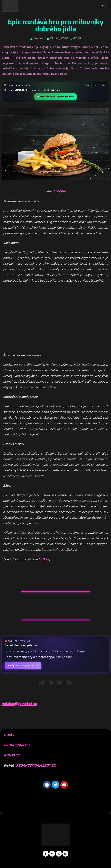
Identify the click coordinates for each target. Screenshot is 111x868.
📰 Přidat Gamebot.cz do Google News (56, 97)
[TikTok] (68, 683)
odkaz (44, 559)
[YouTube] (51, 683)
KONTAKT (12, 755)
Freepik (60, 191)
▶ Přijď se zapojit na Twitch (23, 666)
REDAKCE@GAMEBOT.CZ (36, 766)
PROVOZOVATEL (17, 745)
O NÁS (9, 735)
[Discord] (43, 683)
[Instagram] (60, 683)
